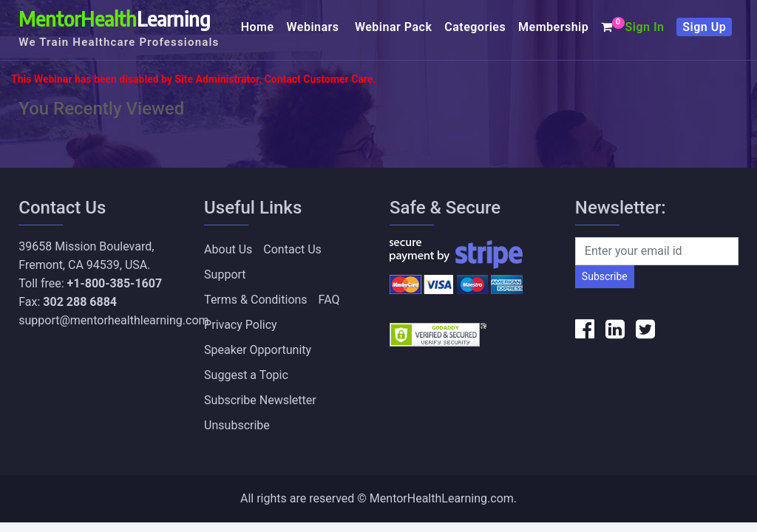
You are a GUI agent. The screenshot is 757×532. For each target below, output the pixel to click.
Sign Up (704, 27)
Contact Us (292, 249)
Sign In (644, 27)
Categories (475, 27)
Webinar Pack (393, 27)
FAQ (329, 300)
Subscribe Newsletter (260, 400)
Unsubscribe (237, 425)
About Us (228, 249)
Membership (553, 27)
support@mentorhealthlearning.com (113, 320)
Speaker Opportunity (258, 350)
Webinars (315, 27)
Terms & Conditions (256, 300)
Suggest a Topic (246, 375)
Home (258, 27)
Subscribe (605, 276)
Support (225, 274)
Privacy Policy (241, 325)
